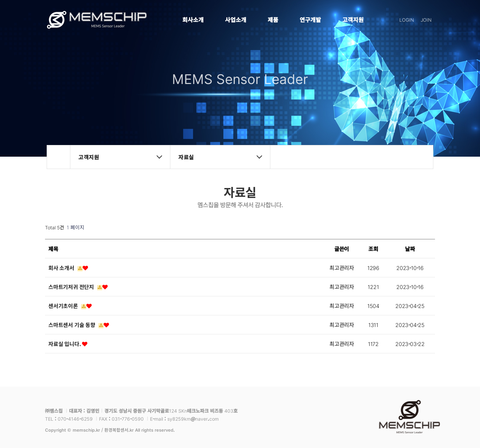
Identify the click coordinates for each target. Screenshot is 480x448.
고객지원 (353, 19)
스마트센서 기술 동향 (78, 325)
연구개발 (310, 19)
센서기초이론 (70, 306)
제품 (273, 19)
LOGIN (407, 20)
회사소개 (193, 19)
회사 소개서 (68, 268)
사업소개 (236, 19)
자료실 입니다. (68, 344)
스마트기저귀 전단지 (78, 287)
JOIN (426, 20)
